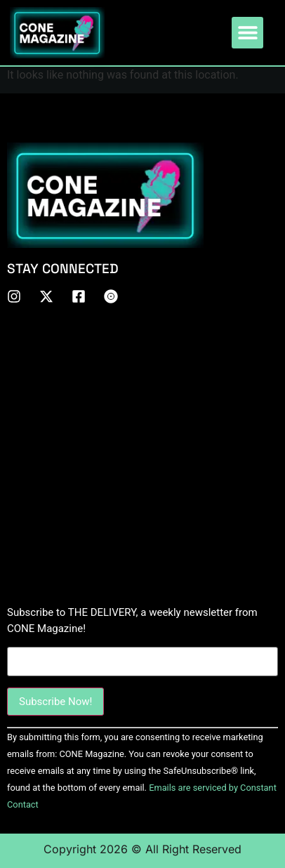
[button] (247, 33)
